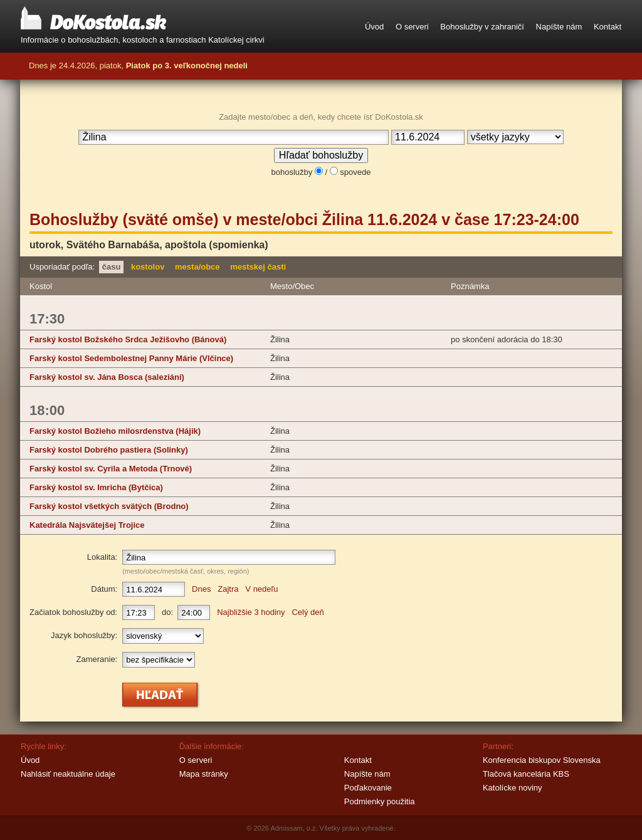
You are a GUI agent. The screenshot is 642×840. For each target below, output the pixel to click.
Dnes (201, 589)
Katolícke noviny (513, 788)
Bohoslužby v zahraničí (482, 27)
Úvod (374, 27)
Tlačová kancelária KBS (526, 774)
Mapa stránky (204, 774)
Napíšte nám (559, 27)
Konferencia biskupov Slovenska (542, 760)
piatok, (174, 66)
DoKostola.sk (93, 19)
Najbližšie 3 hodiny (251, 612)
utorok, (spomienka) (149, 245)
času (112, 267)
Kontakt (608, 27)
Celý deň (308, 612)
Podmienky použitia (380, 801)
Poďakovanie (368, 788)
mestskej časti (258, 267)
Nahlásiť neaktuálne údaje (68, 774)
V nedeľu (261, 589)
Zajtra (228, 589)
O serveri (412, 27)
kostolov (148, 267)
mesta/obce (197, 267)
